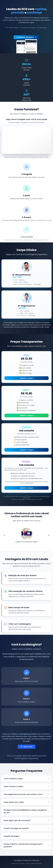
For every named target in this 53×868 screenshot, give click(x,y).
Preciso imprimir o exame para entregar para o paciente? (26, 845)
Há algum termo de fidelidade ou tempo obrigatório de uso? (26, 811)
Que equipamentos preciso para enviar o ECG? (26, 794)
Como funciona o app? (26, 779)
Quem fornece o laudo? (26, 786)
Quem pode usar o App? (26, 802)
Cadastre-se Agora (26, 37)
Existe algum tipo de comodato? (26, 820)
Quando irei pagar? (26, 836)
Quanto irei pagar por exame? (26, 828)
